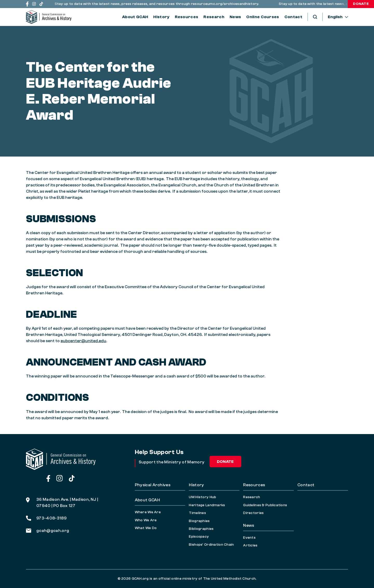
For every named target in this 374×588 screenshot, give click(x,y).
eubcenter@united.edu (83, 341)
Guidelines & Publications (265, 505)
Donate (361, 4)
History (161, 17)
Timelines (197, 513)
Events (249, 538)
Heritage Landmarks (207, 505)
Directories (253, 513)
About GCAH (135, 17)
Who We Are (146, 520)
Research (214, 17)
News (235, 17)
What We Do (146, 528)
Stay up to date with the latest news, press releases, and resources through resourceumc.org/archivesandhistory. (159, 4)
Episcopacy (199, 537)
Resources (187, 17)
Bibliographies (201, 529)
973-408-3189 (46, 518)
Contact (293, 17)
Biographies (199, 521)
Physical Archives (153, 485)
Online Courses (263, 17)
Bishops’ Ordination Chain (211, 545)
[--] (338, 17)
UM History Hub (202, 497)
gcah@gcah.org (48, 531)
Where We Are (148, 512)
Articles (250, 545)
